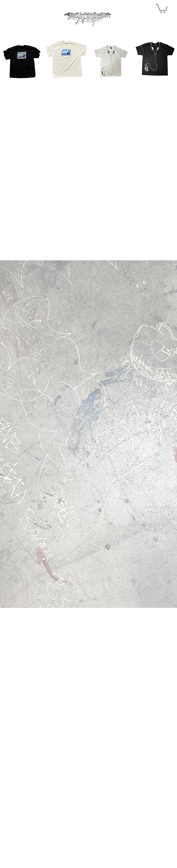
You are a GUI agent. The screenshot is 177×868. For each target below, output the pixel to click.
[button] (162, 8)
